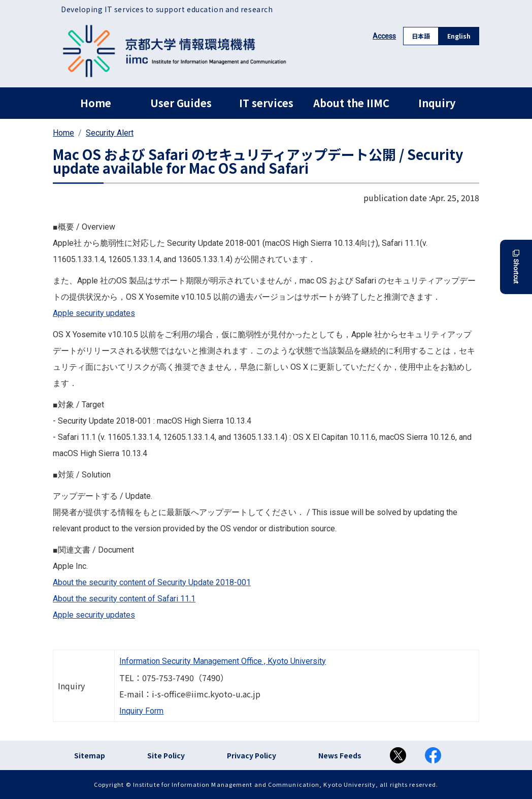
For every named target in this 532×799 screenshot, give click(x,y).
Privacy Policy (252, 755)
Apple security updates (94, 313)
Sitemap (90, 755)
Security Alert (110, 133)
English (459, 36)
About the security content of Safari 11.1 (124, 599)
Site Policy (166, 755)
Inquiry (437, 103)
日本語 (421, 36)
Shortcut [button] (516, 267)
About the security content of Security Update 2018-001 (152, 582)
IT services (266, 103)
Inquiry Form (141, 711)
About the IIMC (351, 103)
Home (96, 103)
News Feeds (340, 755)
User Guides (181, 103)
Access (384, 36)
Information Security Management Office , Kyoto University (223, 661)
